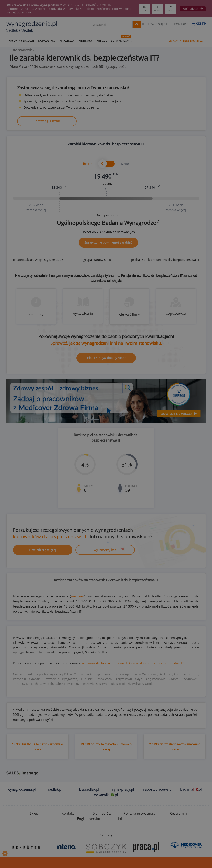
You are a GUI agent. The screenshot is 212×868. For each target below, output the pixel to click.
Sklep (199, 24)
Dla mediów (102, 813)
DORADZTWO (47, 40)
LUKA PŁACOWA (121, 40)
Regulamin (178, 813)
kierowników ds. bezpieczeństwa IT (51, 536)
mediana (77, 596)
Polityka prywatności (140, 813)
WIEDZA (102, 40)
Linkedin (123, 819)
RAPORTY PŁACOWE (21, 40)
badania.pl (191, 789)
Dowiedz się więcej (43, 550)
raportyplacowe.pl (158, 789)
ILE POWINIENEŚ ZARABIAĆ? (186, 40)
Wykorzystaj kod (105, 550)
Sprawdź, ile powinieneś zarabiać (108, 242)
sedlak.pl (55, 789)
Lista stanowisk (22, 50)
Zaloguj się (158, 24)
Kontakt (180, 24)
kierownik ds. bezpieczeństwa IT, (105, 663)
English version (89, 819)
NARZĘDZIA (67, 40)
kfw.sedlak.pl (89, 789)
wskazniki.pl (106, 795)
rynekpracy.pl (123, 789)
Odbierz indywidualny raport (106, 358)
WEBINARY (85, 40)
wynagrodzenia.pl (22, 789)
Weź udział (193, 9)
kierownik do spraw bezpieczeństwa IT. (157, 663)
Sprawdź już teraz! (47, 121)
